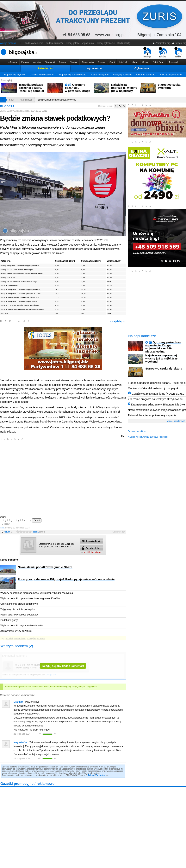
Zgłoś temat (88, 43)
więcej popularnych (176, 421)
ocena (39, 532)
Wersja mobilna (8, 43)
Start (12, 100)
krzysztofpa (21, 742)
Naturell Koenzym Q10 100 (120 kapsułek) (148, 437)
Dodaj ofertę (124, 43)
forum (9, 532)
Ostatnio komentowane (42, 75)
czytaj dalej (117, 321)
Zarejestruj (100, 775)
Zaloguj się (179, 43)
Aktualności (45, 68)
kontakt (178, 52)
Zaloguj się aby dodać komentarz (63, 666)
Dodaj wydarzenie (34, 43)
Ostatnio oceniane (146, 75)
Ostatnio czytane (100, 75)
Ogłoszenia (142, 68)
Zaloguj (92, 775)
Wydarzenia (94, 68)
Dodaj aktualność (54, 43)
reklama (163, 52)
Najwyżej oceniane (122, 75)
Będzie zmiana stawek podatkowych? (57, 100)
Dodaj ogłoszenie (106, 43)
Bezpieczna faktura (137, 431)
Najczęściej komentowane (73, 75)
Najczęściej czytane (14, 75)
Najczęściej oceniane (171, 75)
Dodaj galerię (73, 43)
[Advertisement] (36, 478)
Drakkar (18, 702)
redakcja (147, 52)
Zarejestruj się (161, 43)
